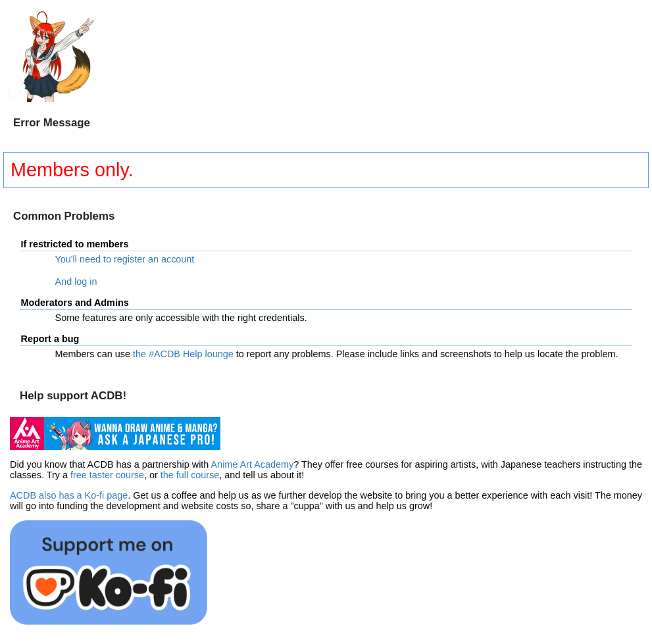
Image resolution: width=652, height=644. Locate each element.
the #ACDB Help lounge (183, 354)
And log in (76, 282)
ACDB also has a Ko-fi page (69, 495)
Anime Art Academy (253, 464)
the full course (190, 475)
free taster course (107, 475)
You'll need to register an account (125, 259)
